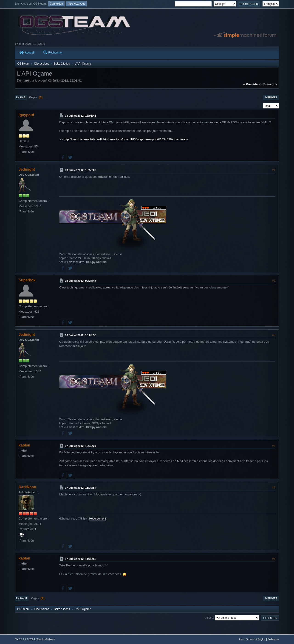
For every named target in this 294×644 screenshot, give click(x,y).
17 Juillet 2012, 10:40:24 (81, 446)
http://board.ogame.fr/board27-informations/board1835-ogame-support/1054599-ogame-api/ (126, 139)
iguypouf (26, 115)
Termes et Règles (256, 639)
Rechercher (53, 53)
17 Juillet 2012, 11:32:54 (81, 488)
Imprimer (271, 97)
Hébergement (98, 519)
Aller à (209, 618)
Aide (241, 639)
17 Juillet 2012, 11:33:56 (81, 559)
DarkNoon (27, 487)
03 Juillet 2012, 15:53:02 (81, 170)
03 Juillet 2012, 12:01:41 (81, 116)
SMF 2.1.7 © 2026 (25, 639)
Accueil (27, 53)
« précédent (252, 84)
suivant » (270, 84)
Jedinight (27, 169)
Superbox (27, 280)
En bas (21, 97)
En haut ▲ (273, 639)
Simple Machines (46, 639)
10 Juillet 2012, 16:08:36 (81, 335)
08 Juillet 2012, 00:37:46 (81, 281)
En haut (22, 598)
